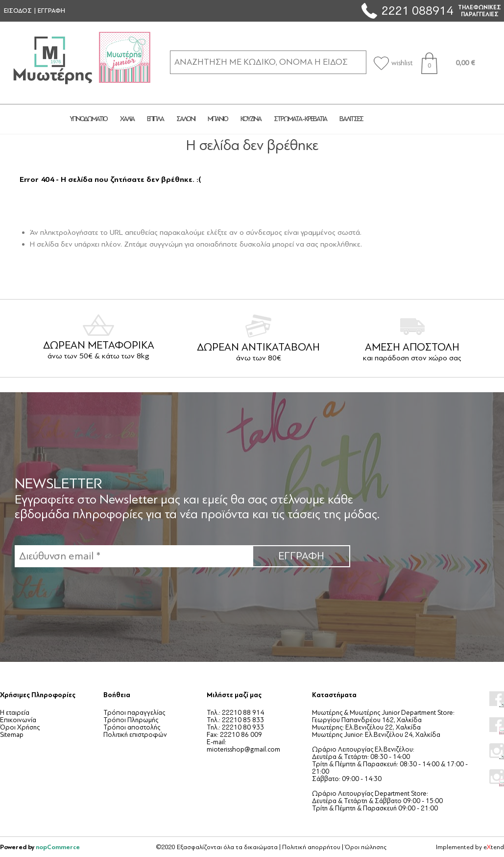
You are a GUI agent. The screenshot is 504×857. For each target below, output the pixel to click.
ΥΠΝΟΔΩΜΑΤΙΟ (88, 119)
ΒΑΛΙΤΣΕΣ (351, 119)
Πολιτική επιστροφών (135, 735)
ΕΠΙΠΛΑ (155, 119)
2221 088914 (417, 11)
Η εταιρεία (15, 713)
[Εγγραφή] (133, 556)
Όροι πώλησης (366, 847)
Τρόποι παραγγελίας (134, 713)
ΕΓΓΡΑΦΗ (51, 11)
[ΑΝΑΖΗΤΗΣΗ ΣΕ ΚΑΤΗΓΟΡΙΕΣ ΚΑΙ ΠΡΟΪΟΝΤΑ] (268, 62)
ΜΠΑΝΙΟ (218, 119)
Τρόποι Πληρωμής (131, 720)
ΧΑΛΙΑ (127, 119)
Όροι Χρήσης (20, 727)
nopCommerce (58, 847)
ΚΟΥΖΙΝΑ (251, 119)
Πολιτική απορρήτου (311, 847)
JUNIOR (405, 119)
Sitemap (12, 735)
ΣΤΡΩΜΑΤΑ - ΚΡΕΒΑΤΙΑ (300, 119)
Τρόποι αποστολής (132, 727)
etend (494, 847)
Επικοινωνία (18, 720)
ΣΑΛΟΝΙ (186, 119)
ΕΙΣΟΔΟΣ (18, 11)
